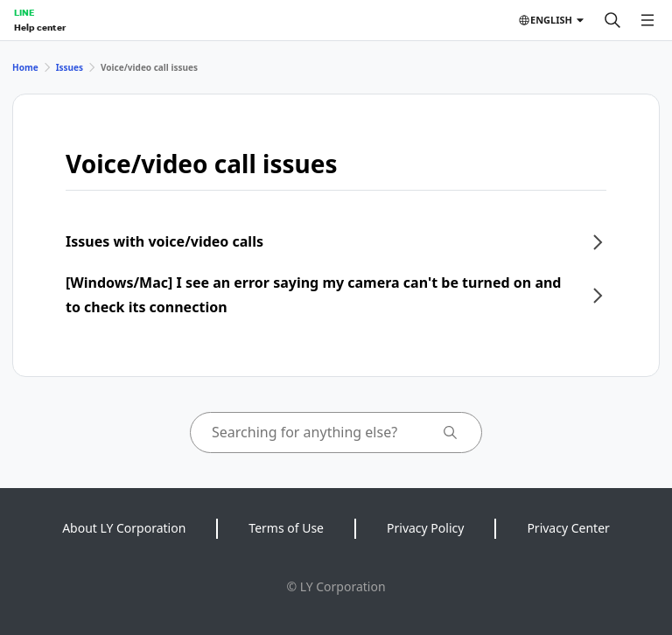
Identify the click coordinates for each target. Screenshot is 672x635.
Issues (70, 67)
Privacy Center (568, 528)
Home (25, 67)
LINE (24, 12)
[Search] (612, 20)
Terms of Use (286, 528)
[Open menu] (647, 20)
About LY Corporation (124, 528)
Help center (40, 27)
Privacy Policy (425, 528)
